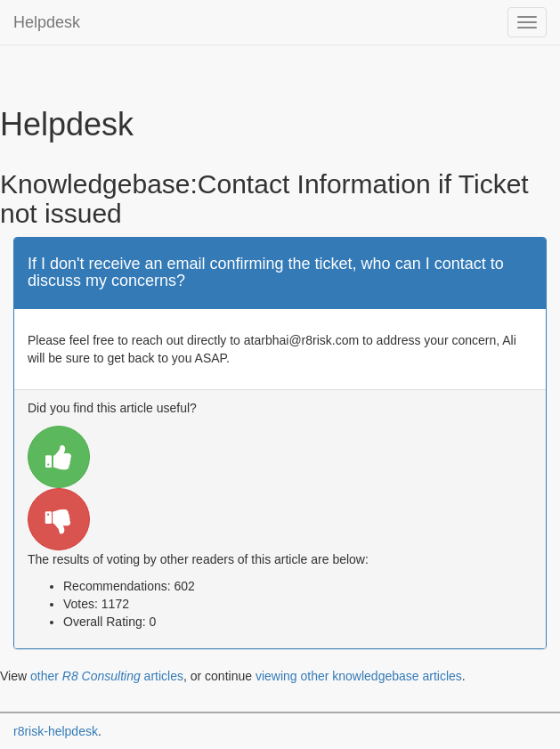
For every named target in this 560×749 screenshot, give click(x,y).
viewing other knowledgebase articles (359, 676)
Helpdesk (47, 22)
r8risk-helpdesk (56, 731)
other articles (107, 676)
